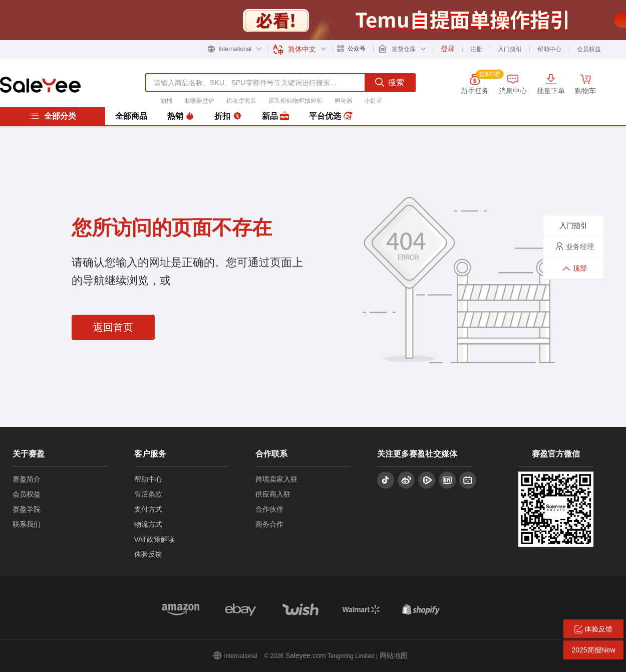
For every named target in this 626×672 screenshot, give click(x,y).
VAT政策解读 (154, 539)
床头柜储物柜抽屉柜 (295, 101)
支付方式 (148, 509)
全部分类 (53, 116)
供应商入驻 (273, 494)
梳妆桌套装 (241, 101)
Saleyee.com (306, 655)
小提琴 (373, 101)
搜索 (390, 82)
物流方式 (148, 524)
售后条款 (148, 494)
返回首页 (113, 327)
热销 (181, 116)
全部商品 (131, 116)
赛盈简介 (27, 479)
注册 (476, 49)
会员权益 (589, 49)
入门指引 (510, 49)
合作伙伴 (269, 509)
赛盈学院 (27, 509)
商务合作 (269, 524)
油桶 (166, 101)
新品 (275, 116)
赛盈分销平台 (40, 85)
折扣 (228, 116)
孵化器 (344, 101)
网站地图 (394, 655)
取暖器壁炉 (199, 101)
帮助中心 (549, 49)
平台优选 (331, 116)
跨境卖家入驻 (276, 479)
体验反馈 (148, 554)
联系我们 (27, 524)
